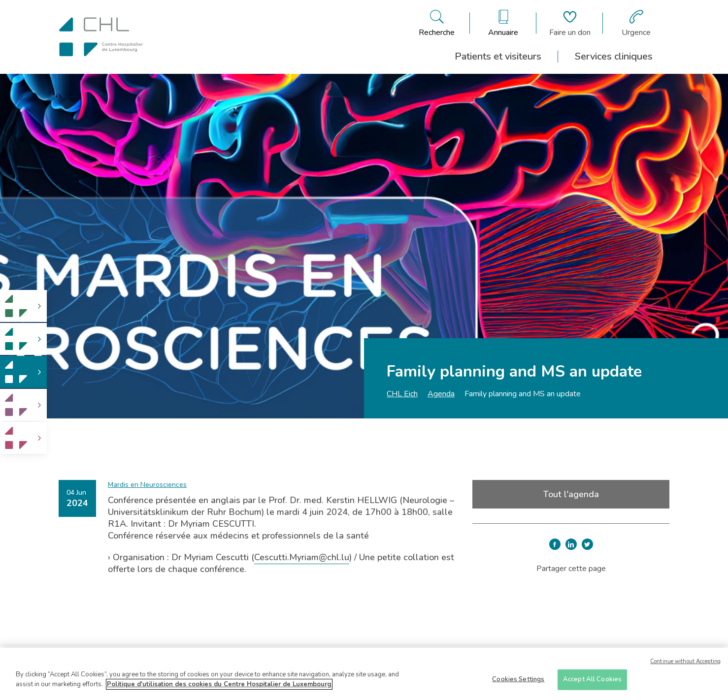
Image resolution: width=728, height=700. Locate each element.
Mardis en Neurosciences (147, 485)
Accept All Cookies (592, 682)
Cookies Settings (518, 682)
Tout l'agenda (571, 494)
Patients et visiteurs (498, 56)
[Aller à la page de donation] (570, 23)
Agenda (441, 394)
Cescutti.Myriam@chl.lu (302, 557)
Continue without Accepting (685, 664)
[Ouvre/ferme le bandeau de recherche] (437, 23)
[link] (23, 306)
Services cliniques (614, 56)
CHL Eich (402, 394)
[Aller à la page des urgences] (636, 23)
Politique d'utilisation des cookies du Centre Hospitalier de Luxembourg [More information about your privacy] (219, 687)
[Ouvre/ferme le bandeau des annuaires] (503, 23)
